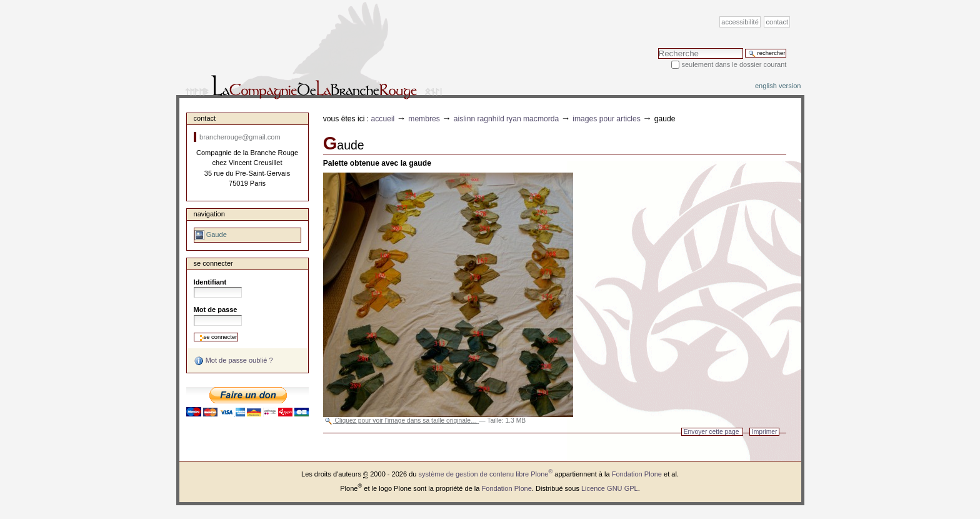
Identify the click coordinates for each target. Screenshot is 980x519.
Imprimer (765, 432)
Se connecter (213, 263)
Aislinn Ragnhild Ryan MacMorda (506, 119)
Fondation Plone (637, 474)
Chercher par (658, 48)
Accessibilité (740, 22)
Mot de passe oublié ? (233, 361)
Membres (424, 119)
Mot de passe (216, 310)
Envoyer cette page (712, 432)
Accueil (383, 119)
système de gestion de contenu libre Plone (486, 474)
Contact (777, 22)
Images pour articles (607, 119)
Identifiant (210, 282)
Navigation (209, 214)
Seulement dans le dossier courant (734, 64)
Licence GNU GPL (610, 488)
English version (778, 86)
